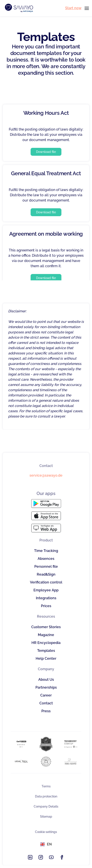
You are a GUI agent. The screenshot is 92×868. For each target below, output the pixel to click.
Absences (46, 559)
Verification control (46, 582)
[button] (85, 8)
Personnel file (46, 567)
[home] (18, 8)
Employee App (46, 590)
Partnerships (46, 687)
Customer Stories (46, 627)
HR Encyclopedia (46, 643)
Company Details (46, 806)
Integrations (46, 598)
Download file (46, 152)
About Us (46, 680)
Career (46, 695)
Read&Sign (46, 574)
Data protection (46, 796)
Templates (46, 651)
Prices (46, 606)
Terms (46, 786)
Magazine (46, 635)
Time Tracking (46, 551)
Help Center (46, 659)
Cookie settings (46, 832)
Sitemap (46, 817)
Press (46, 711)
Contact (46, 703)
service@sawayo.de (46, 475)
